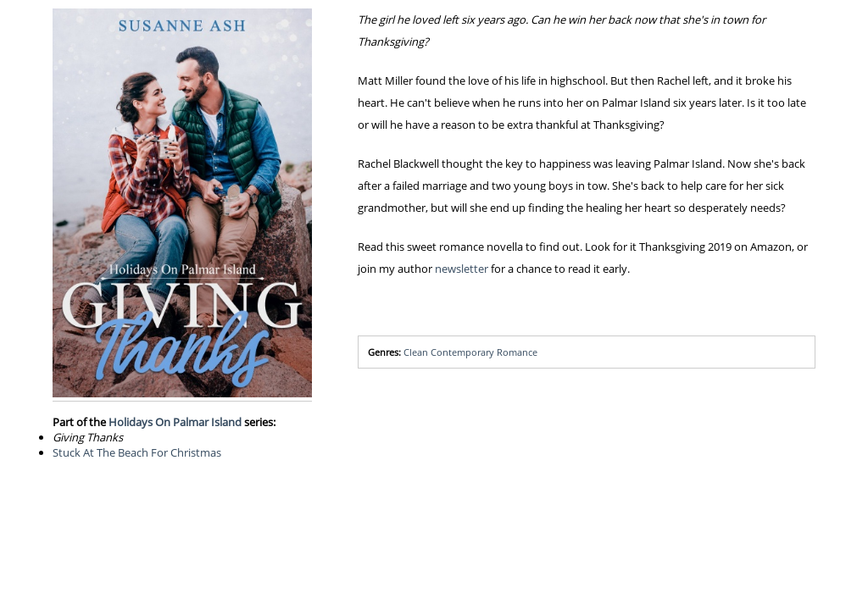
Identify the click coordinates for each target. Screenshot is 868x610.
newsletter (462, 269)
